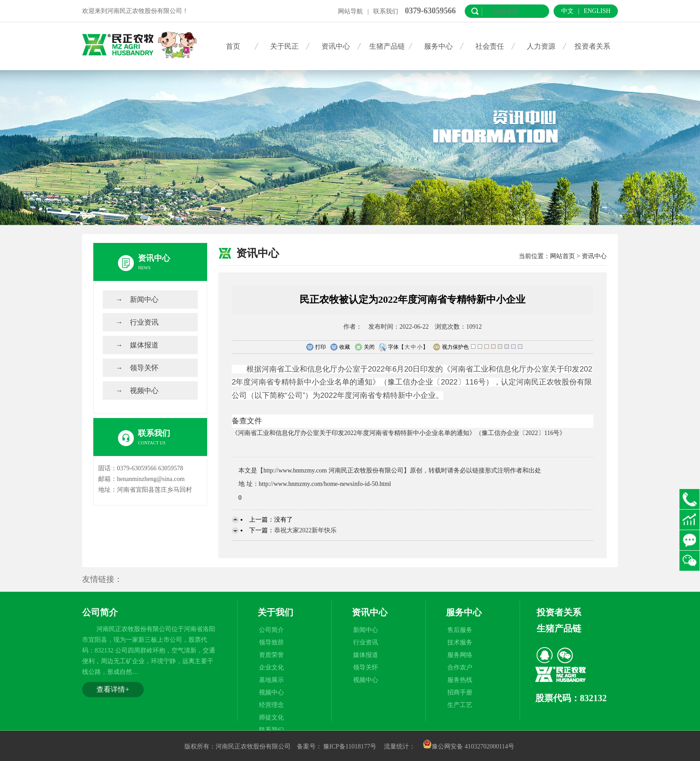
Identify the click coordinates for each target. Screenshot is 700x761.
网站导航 (350, 11)
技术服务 (460, 642)
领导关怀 (144, 368)
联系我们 (386, 11)
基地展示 (271, 680)
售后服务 (460, 630)
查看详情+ (113, 689)
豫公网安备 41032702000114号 (469, 746)
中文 (567, 11)
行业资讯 (144, 322)
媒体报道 (144, 345)
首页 (233, 46)
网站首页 (562, 256)
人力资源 (541, 46)
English (597, 11)
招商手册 (460, 692)
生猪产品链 (387, 46)
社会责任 (490, 46)
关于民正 (284, 46)
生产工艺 (460, 705)
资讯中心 (336, 46)
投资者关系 (592, 46)
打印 (316, 347)
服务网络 (460, 655)
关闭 (365, 347)
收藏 (340, 347)
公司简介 (271, 630)
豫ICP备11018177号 (350, 746)
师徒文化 (271, 717)
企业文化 (271, 667)
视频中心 (144, 391)
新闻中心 (144, 299)
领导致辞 (271, 642)
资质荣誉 (271, 655)
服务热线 (460, 680)
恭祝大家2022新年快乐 (305, 530)
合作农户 (460, 667)
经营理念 (271, 705)
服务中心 (438, 46)
